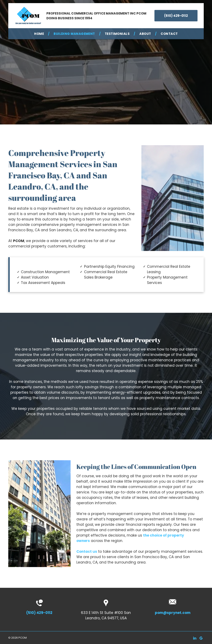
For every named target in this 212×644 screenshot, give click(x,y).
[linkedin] (195, 639)
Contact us (87, 551)
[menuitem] (40, 34)
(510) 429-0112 (39, 613)
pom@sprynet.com (173, 613)
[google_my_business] (201, 639)
